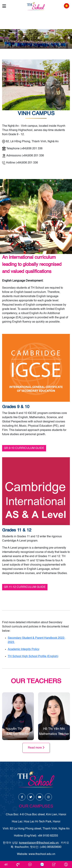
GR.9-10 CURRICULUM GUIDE (24, 448)
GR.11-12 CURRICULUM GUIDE (25, 587)
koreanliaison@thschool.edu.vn (39, 843)
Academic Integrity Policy (24, 649)
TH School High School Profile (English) (33, 656)
